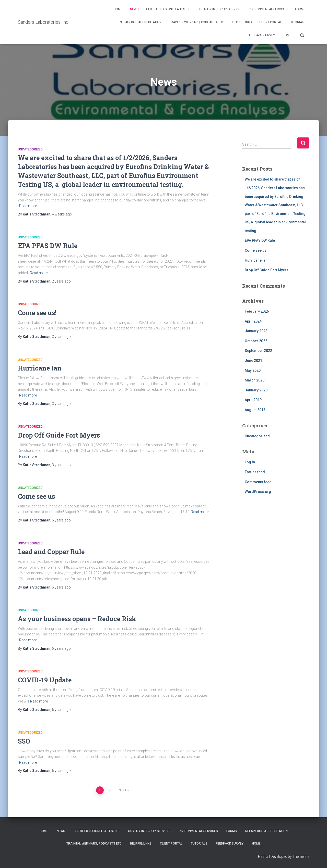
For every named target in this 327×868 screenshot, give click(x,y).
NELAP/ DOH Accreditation (141, 22)
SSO (24, 741)
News (134, 9)
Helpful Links (241, 22)
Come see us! (37, 313)
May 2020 (253, 371)
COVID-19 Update (45, 680)
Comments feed (258, 482)
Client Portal (270, 22)
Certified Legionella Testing (169, 9)
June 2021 (253, 361)
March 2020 (255, 380)
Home (118, 9)
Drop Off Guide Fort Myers (59, 435)
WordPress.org (258, 492)
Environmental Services (268, 9)
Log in (250, 462)
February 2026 (257, 311)
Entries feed (255, 472)
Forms (300, 9)
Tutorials (297, 22)
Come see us (36, 496)
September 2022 (258, 351)
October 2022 (256, 341)
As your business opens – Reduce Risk (77, 619)
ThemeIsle (301, 857)
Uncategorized (30, 149)
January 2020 (256, 390)
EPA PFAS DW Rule (48, 246)
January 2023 (256, 331)
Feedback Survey (261, 35)
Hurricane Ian (40, 368)
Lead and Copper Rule (51, 552)
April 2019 (253, 400)
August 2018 (255, 410)
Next (123, 790)
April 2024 (253, 321)
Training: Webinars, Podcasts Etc (196, 22)
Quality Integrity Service (220, 9)
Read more (28, 206)
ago (62, 214)
